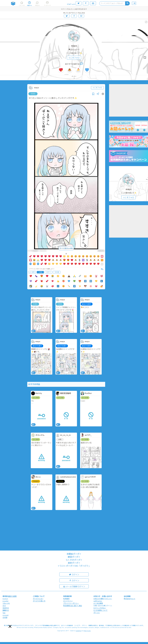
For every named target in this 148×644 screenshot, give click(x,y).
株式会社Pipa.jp (129, 599)
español (5, 601)
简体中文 (6, 608)
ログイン (74, 574)
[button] (10, 626)
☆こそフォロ (74, 58)
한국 (4, 606)
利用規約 (66, 599)
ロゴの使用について (100, 610)
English (5, 599)
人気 (40, 272)
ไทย (4, 613)
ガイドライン (68, 601)
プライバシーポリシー (71, 603)
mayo (74, 46)
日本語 (5, 617)
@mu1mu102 (75, 49)
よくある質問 (98, 603)
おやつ (48, 272)
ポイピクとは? (38, 599)
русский (6, 615)
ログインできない (100, 608)
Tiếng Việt (6, 603)
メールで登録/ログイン (74, 586)
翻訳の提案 (12, 596)
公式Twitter (98, 601)
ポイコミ (97, 613)
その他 (57, 272)
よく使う (32, 272)
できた (33, 94)
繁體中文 (6, 610)
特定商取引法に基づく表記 (73, 606)
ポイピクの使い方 (39, 601)
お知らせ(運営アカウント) (103, 599)
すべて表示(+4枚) (66, 248)
